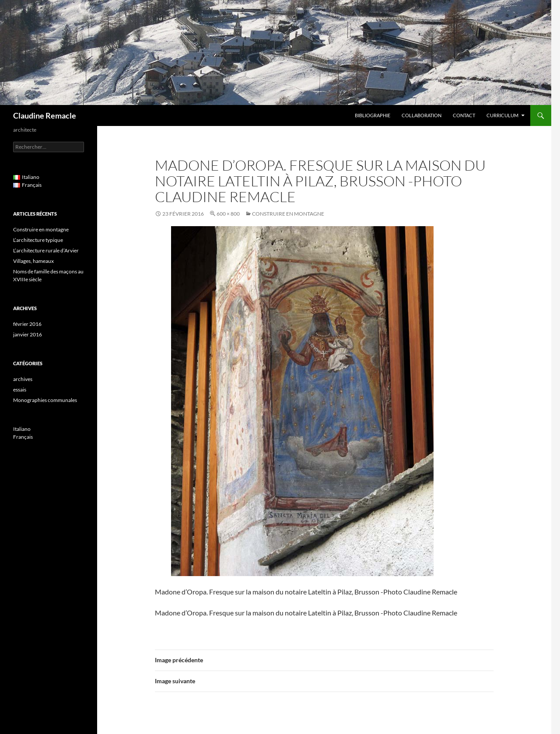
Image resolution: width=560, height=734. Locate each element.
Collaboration (422, 115)
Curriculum (502, 115)
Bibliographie (373, 115)
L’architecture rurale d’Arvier (46, 250)
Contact (464, 115)
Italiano (22, 429)
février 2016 (27, 324)
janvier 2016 (28, 334)
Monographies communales (45, 400)
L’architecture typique (38, 240)
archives (23, 379)
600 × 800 (228, 214)
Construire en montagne (288, 214)
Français (23, 437)
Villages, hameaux (33, 261)
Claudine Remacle (45, 115)
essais (20, 390)
